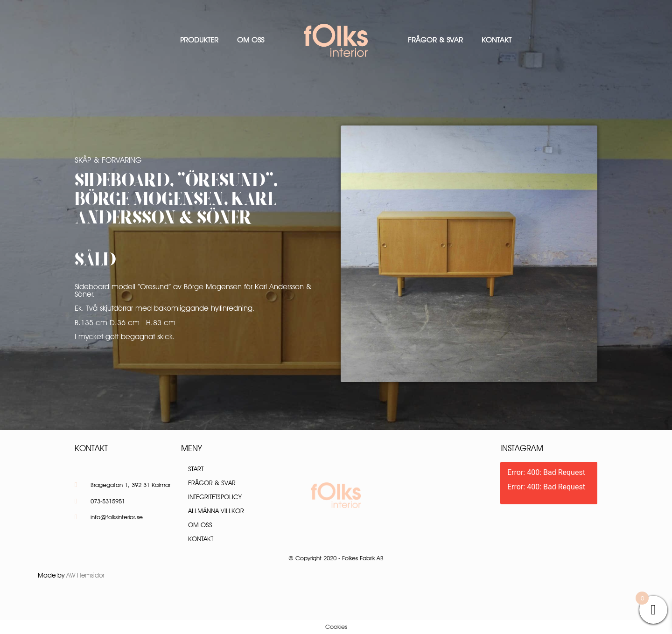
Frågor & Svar (435, 40)
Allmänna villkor (216, 511)
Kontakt (497, 40)
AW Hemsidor (85, 575)
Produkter (199, 40)
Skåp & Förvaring (108, 160)
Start (196, 469)
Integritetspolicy (215, 497)
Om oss (251, 40)
